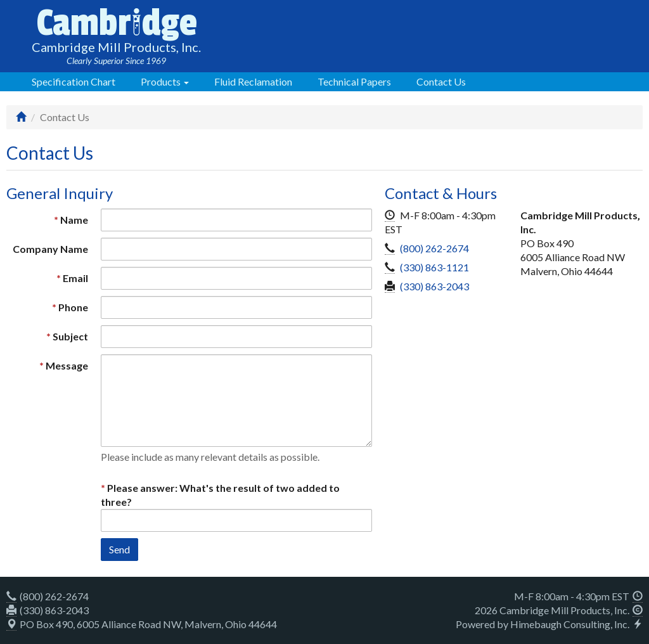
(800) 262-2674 (434, 248)
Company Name (50, 249)
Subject (70, 336)
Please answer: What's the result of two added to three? (220, 495)
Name (74, 220)
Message (67, 365)
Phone (73, 307)
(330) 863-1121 (434, 267)
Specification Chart (74, 81)
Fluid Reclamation (253, 81)
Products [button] (165, 81)
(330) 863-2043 (434, 286)
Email (75, 278)
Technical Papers (354, 81)
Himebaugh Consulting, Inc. (570, 624)
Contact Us (441, 81)
